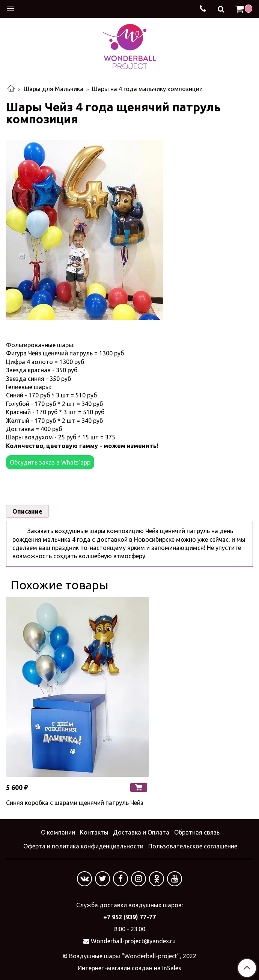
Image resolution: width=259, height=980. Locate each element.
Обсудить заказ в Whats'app (50, 462)
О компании (58, 832)
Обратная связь (197, 832)
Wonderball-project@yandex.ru (133, 941)
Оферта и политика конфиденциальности (83, 846)
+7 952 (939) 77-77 (129, 917)
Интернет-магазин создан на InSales (129, 968)
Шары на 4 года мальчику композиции (147, 89)
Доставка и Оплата (141, 832)
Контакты (94, 832)
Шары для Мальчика (53, 89)
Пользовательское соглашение (193, 846)
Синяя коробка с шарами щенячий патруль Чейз (75, 803)
